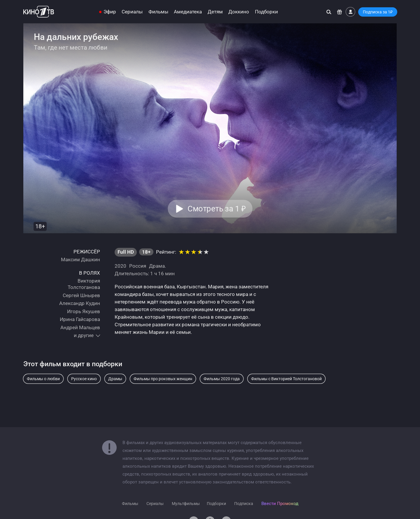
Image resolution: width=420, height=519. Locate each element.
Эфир (110, 12)
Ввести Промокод (280, 504)
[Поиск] (329, 12)
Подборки (266, 12)
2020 (120, 266)
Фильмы (158, 12)
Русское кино (84, 379)
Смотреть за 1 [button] (217, 209)
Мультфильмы (186, 504)
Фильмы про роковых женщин (163, 379)
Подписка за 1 (378, 12)
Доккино (239, 12)
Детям (215, 12)
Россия (138, 266)
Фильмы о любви (43, 379)
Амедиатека (188, 12)
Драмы (115, 379)
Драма (157, 266)
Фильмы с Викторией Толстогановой (286, 379)
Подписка (244, 504)
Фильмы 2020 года (222, 379)
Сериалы (132, 12)
